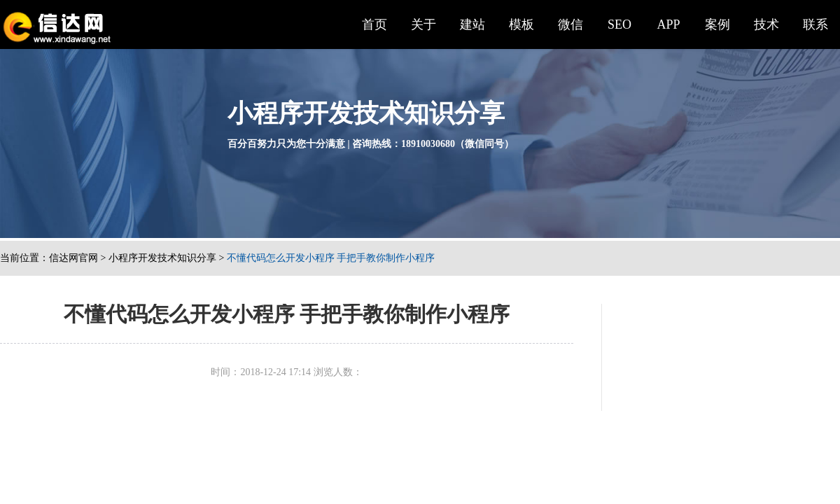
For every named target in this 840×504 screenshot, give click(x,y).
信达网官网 (73, 258)
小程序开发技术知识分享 (162, 258)
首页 (374, 24)
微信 (570, 24)
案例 (717, 24)
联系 (815, 24)
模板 (521, 24)
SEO (619, 24)
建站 (472, 24)
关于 (423, 24)
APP (668, 24)
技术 (766, 24)
